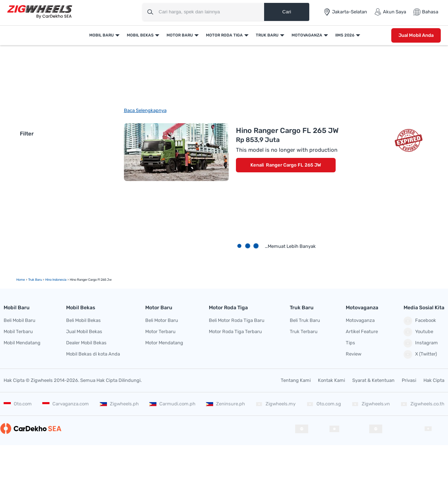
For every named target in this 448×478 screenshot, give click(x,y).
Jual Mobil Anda (416, 35)
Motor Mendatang (164, 343)
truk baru (35, 280)
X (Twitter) (420, 354)
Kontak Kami (331, 380)
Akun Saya (390, 12)
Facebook (420, 321)
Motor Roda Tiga (224, 35)
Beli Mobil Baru (20, 320)
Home (21, 280)
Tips (350, 343)
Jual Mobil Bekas (84, 331)
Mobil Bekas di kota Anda (93, 354)
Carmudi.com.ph (172, 404)
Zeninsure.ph (225, 404)
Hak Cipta (434, 380)
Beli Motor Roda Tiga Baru (237, 320)
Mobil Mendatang (22, 343)
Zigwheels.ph (119, 404)
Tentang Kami (296, 380)
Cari (287, 12)
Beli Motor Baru (162, 320)
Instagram (421, 343)
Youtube (418, 332)
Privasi (409, 380)
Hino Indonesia (56, 280)
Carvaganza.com (66, 404)
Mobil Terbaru (18, 331)
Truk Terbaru (304, 331)
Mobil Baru (102, 35)
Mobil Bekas (140, 35)
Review (354, 354)
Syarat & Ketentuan (373, 380)
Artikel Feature (362, 331)
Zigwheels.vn (371, 404)
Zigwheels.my (275, 404)
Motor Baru (180, 35)
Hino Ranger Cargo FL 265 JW (287, 130)
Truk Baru (267, 35)
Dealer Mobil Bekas (86, 343)
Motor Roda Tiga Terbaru (235, 331)
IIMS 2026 (345, 35)
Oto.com (18, 404)
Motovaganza (307, 35)
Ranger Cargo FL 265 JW (294, 165)
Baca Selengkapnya (145, 110)
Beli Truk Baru (305, 320)
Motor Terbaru (160, 331)
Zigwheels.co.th (422, 404)
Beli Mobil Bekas (83, 320)
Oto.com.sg (324, 404)
